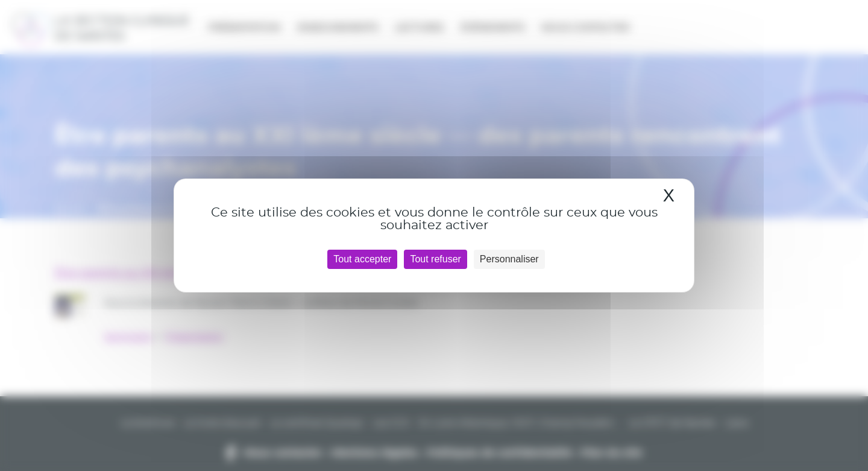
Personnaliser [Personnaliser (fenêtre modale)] (509, 259)
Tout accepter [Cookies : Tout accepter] (362, 259)
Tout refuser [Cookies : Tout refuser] (435, 259)
